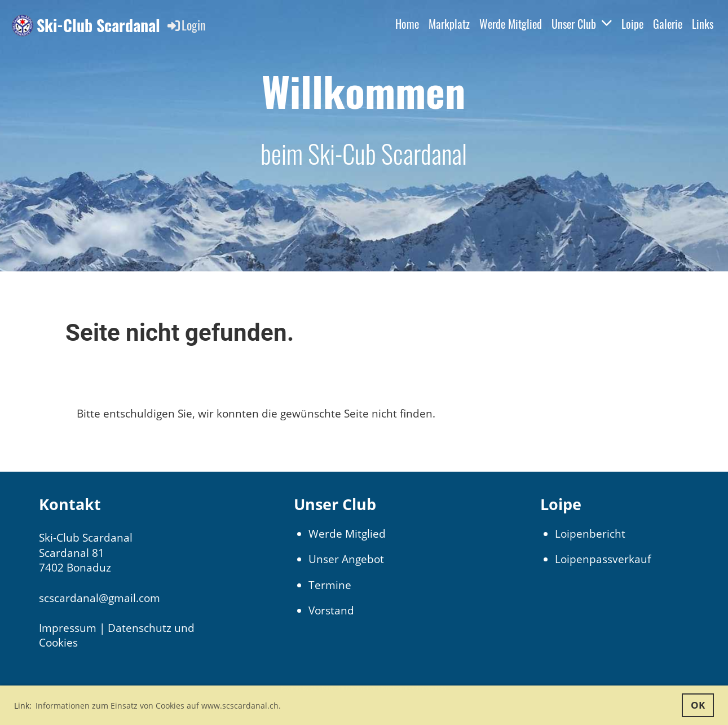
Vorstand (331, 610)
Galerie (668, 24)
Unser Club (582, 24)
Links (703, 24)
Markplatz (449, 24)
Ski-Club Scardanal (98, 25)
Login (186, 25)
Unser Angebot (346, 559)
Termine (330, 585)
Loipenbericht (590, 534)
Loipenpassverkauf (603, 559)
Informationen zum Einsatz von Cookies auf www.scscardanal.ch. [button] (158, 706)
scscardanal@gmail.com (100, 598)
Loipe (632, 24)
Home (407, 24)
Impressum (68, 628)
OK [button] (698, 705)
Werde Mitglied (511, 24)
